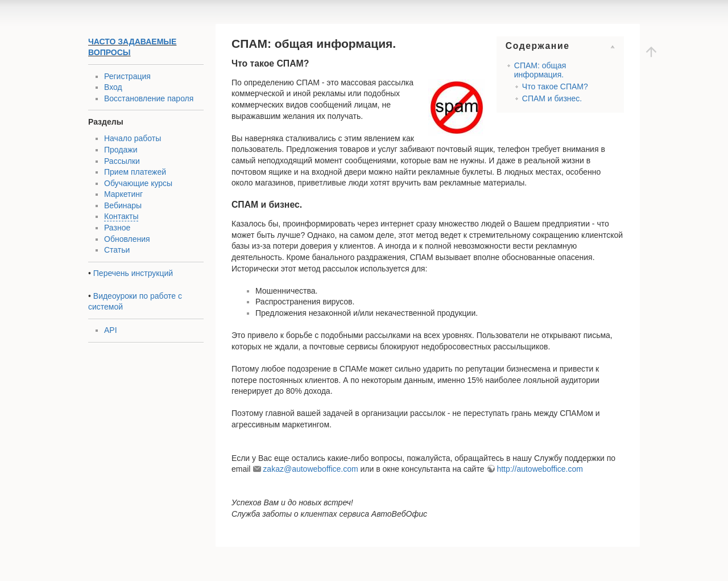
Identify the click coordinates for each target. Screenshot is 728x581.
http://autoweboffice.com (540, 469)
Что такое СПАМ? (555, 86)
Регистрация (127, 76)
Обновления (127, 239)
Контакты (121, 216)
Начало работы (133, 138)
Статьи (117, 250)
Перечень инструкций (133, 273)
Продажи (121, 150)
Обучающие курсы (138, 183)
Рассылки (122, 161)
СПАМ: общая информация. (540, 70)
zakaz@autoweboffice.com (310, 469)
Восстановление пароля (149, 98)
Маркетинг (123, 194)
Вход (113, 87)
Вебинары (123, 205)
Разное (117, 228)
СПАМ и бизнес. (552, 98)
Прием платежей (135, 172)
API (111, 330)
